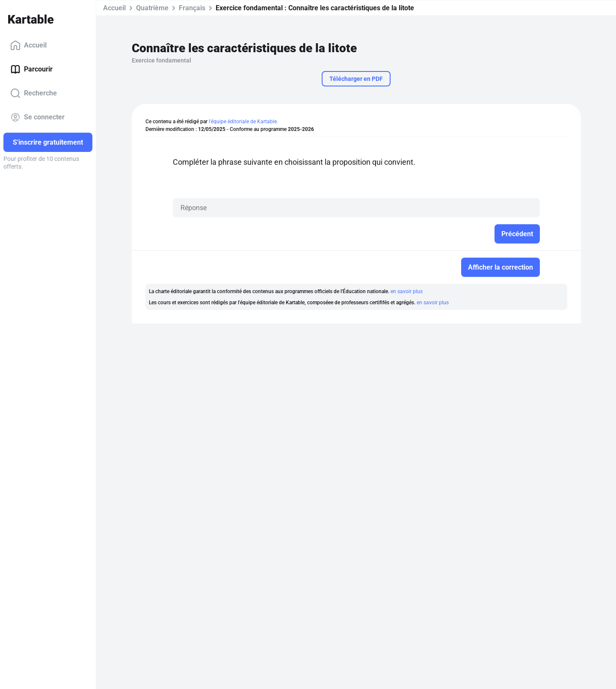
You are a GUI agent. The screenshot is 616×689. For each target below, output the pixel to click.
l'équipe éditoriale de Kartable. (243, 122)
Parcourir (31, 69)
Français (192, 8)
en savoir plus (407, 291)
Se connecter (37, 117)
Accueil (28, 45)
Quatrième (152, 8)
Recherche (34, 93)
